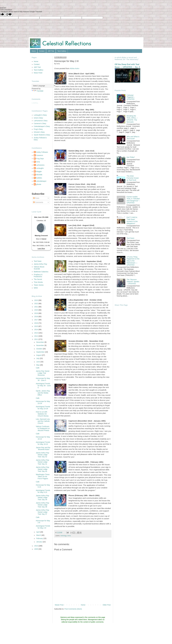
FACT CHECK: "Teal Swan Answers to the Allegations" (132, 220)
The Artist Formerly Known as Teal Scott (133, 178)
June (38, 362)
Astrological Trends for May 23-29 (43, 408)
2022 (36, 304)
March (39, 535)
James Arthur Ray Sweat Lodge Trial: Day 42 (42, 455)
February (40, 538)
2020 (36, 310)
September (41, 352)
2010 (36, 546)
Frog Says (40, 159)
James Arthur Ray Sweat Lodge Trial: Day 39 (42, 498)
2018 (36, 317)
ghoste (39, 184)
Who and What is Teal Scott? (133, 138)
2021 (36, 307)
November (40, 345)
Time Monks (38, 282)
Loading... (35, 103)
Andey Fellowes (42, 152)
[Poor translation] (9, 14)
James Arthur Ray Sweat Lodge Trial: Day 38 (42, 505)
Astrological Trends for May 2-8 (43, 527)
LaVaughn (40, 168)
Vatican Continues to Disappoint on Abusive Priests (43, 428)
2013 (36, 333)
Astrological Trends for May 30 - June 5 (43, 386)
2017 (36, 320)
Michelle (39, 175)
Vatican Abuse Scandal (39, 268)
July (38, 358)
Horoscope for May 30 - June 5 (43, 379)
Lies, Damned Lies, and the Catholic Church (43, 421)
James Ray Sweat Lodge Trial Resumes (43, 373)
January (40, 542)
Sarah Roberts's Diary (42, 135)
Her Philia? (131, 157)
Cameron (40, 155)
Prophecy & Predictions (38, 276)
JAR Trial (51, 51)
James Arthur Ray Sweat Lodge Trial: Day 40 (42, 469)
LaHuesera (40, 165)
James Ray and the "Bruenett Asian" (43, 449)
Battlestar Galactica (41, 272)
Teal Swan (38, 261)
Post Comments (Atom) (73, 609)
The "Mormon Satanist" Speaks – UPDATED (133, 282)
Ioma (69, 536)
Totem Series (39, 285)
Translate (38, 91)
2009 (36, 549)
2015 (36, 326)
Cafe (38, 368)
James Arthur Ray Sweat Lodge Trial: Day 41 (42, 462)
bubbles (39, 178)
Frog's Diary (38, 129)
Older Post (107, 605)
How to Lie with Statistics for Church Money (42, 414)
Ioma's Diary (38, 118)
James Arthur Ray (40, 264)
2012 (36, 336)
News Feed (38, 73)
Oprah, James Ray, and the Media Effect (43, 393)
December (40, 342)
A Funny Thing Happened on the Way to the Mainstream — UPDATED (133, 261)
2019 (36, 313)
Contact (42, 51)
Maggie (39, 171)
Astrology (64, 536)
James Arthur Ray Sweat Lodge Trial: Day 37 (42, 512)
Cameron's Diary (40, 123)
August (39, 355)
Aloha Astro (75, 68)
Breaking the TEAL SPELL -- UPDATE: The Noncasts (132, 119)
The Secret (38, 279)
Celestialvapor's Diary (42, 126)
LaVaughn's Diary (40, 115)
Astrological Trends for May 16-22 (43, 443)
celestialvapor (41, 181)
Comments (38, 202)
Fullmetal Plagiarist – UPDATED (131, 97)
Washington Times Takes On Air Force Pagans (43, 476)
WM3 (36, 288)
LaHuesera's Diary (41, 121)
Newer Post (59, 605)
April (38, 532)
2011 (36, 339)
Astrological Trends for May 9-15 (43, 491)
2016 (36, 323)
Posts (36, 198)
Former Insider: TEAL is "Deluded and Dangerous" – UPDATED (133, 200)
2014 (36, 330)
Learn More (41, 249)
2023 (36, 300)
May (38, 365)
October (40, 349)
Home (34, 51)
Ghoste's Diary (39, 132)
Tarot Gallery (62, 51)
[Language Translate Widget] (44, 86)
